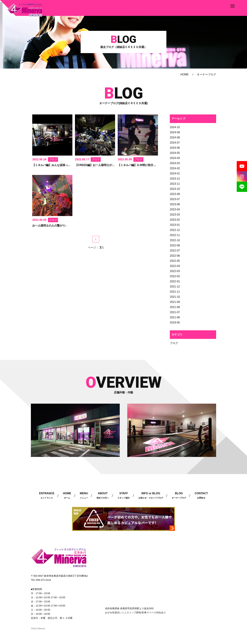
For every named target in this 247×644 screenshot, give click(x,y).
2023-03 (175, 215)
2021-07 (175, 312)
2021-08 (175, 307)
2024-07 (175, 143)
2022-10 (175, 240)
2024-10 (175, 127)
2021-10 (175, 297)
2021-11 (175, 292)
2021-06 (175, 317)
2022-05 (175, 261)
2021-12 (175, 287)
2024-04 (175, 158)
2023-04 (175, 209)
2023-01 (175, 225)
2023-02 (175, 220)
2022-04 (175, 266)
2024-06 (175, 148)
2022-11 (175, 235)
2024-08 (175, 137)
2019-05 (175, 323)
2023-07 (175, 199)
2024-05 (175, 153)
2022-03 (175, 271)
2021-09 (175, 302)
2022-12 (175, 230)
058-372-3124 (43, 580)
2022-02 (175, 276)
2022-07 (175, 251)
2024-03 (175, 163)
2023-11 (175, 184)
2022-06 (175, 256)
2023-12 (175, 179)
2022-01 (175, 281)
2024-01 (175, 173)
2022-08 (175, 245)
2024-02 (175, 168)
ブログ (174, 343)
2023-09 (175, 194)
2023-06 (175, 204)
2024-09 (175, 132)
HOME (185, 74)
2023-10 (175, 189)
